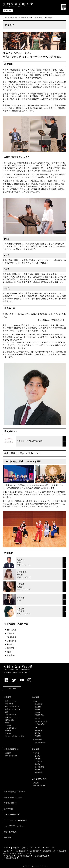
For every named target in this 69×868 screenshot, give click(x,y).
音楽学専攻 (38, 772)
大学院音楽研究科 (39, 779)
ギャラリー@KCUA (12, 815)
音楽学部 (36, 749)
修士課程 (8, 753)
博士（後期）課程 (11, 756)
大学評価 (8, 725)
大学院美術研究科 (11, 749)
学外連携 (8, 733)
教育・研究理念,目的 (12, 706)
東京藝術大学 (9, 856)
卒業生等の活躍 (11, 715)
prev (5, 41)
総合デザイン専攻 (41, 721)
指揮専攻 (38, 759)
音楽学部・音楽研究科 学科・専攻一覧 (26, 18)
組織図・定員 (10, 720)
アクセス (7, 848)
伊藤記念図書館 (10, 803)
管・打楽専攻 (39, 767)
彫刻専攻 (38, 710)
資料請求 (16, 848)
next (64, 41)
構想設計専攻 (39, 715)
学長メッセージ (11, 701)
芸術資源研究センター (13, 797)
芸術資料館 (8, 809)
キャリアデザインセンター (15, 826)
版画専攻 (38, 712)
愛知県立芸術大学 (41, 856)
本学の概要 (9, 704)
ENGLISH (8, 11)
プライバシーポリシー (50, 848)
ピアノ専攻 (38, 761)
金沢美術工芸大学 (24, 856)
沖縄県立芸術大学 (10, 858)
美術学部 (36, 697)
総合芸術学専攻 (40, 742)
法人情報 (8, 837)
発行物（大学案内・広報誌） (15, 736)
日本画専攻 (38, 704)
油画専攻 (38, 707)
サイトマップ (35, 848)
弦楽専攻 (38, 764)
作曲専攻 (38, 756)
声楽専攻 (38, 770)
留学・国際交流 (10, 832)
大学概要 (8, 697)
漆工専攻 (38, 733)
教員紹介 (8, 723)
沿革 (7, 712)
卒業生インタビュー (12, 717)
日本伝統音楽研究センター (15, 792)
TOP (5, 18)
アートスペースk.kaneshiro (15, 820)
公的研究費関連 (11, 728)
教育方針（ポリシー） (13, 709)
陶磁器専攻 (38, 731)
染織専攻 (38, 736)
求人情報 (8, 731)
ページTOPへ (12, 688)
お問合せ (25, 848)
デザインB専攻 (40, 724)
